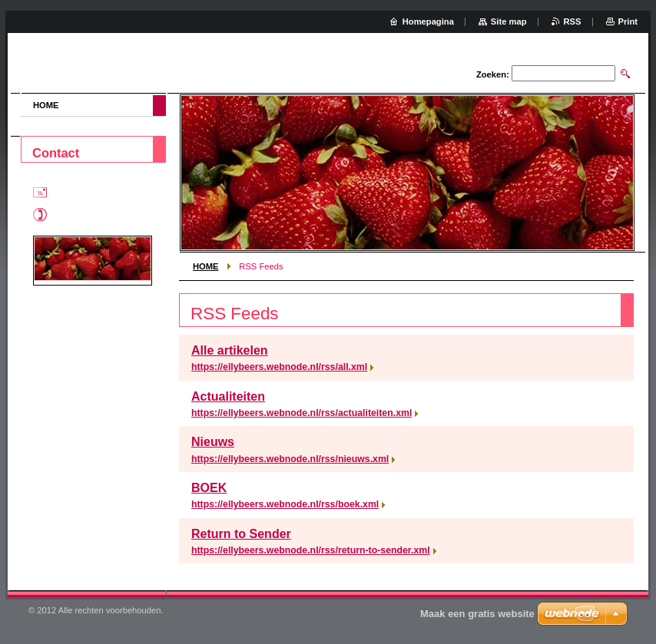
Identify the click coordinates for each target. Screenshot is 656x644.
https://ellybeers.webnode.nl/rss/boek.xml (285, 504)
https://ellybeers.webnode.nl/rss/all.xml (279, 367)
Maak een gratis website (477, 614)
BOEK (209, 488)
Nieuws (213, 442)
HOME (206, 266)
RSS (573, 21)
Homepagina (428, 21)
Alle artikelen (230, 350)
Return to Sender (241, 534)
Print (628, 21)
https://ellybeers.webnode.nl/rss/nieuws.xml (290, 459)
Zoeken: (493, 74)
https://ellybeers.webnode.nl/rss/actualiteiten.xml (301, 413)
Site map (509, 21)
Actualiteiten (228, 396)
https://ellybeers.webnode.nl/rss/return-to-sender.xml (311, 550)
